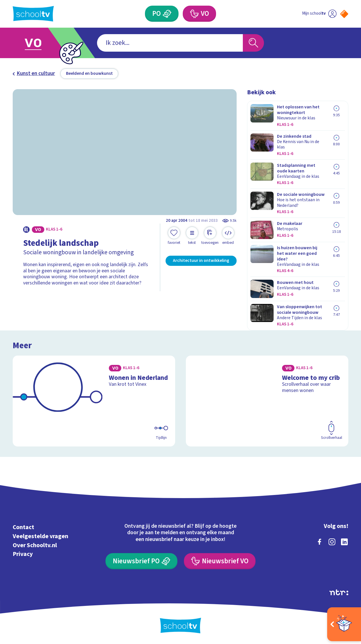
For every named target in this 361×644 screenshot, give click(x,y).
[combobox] (170, 43)
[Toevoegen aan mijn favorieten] (174, 236)
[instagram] (332, 542)
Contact (23, 527)
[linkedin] (344, 542)
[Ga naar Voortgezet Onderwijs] (40, 43)
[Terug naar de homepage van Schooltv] (33, 14)
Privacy (23, 554)
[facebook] (320, 542)
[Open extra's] (344, 624)
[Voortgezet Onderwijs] (199, 14)
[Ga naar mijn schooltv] (319, 14)
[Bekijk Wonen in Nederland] (94, 401)
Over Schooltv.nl (35, 545)
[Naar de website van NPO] (344, 14)
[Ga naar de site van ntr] (339, 592)
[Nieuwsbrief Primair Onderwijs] (141, 561)
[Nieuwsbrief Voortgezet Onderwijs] (220, 561)
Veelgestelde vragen (40, 536)
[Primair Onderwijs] (162, 14)
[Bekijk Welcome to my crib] (267, 401)
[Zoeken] (253, 43)
